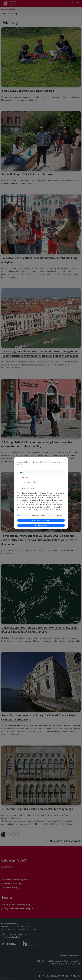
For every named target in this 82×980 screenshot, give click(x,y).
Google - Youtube (38, 515)
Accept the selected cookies (41, 520)
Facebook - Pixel (55, 515)
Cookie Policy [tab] (24, 477)
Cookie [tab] (22, 473)
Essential (23, 515)
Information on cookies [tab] (28, 482)
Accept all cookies (41, 525)
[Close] (65, 460)
